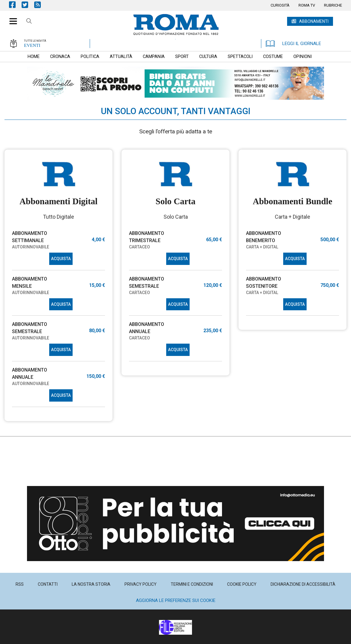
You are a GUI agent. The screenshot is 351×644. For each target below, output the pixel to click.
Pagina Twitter (28, 5)
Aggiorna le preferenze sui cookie (176, 600)
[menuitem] (280, 5)
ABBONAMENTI (314, 21)
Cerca (29, 22)
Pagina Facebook (15, 5)
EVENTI (32, 45)
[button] (11, 18)
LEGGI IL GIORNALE (293, 44)
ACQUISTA (61, 259)
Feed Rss (40, 5)
